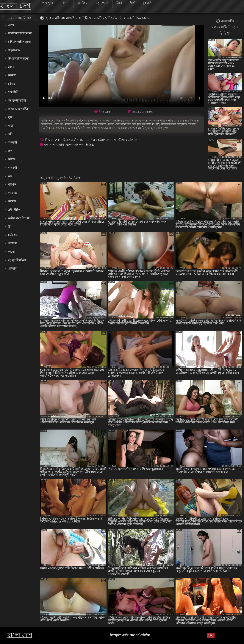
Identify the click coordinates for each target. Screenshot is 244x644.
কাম (10, 176)
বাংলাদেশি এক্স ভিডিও (80, 145)
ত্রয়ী (10, 134)
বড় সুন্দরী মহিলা (17, 101)
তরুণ (11, 25)
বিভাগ (49, 140)
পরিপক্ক (12, 185)
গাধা (10, 126)
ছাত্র (10, 117)
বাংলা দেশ (15, 6)
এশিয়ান (12, 269)
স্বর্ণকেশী (12, 143)
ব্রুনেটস (12, 75)
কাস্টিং (11, 159)
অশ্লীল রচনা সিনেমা (19, 218)
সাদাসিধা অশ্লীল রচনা (20, 33)
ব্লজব (11, 67)
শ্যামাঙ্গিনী (13, 92)
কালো (11, 252)
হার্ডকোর (13, 235)
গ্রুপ (10, 151)
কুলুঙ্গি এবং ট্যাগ (54, 145)
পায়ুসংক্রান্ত (14, 50)
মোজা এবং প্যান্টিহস (19, 109)
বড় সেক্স (12, 193)
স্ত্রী (9, 227)
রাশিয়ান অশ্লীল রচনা (19, 42)
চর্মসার (11, 84)
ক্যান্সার (12, 201)
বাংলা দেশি (20, 635)
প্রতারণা (12, 243)
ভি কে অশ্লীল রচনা (18, 59)
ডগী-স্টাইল (14, 210)
